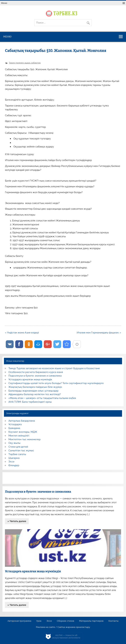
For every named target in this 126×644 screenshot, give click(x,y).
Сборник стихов (65, 621)
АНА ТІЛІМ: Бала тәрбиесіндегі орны (30, 402)
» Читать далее (17, 521)
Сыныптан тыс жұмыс (21, 451)
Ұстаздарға (15, 424)
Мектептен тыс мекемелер (25, 439)
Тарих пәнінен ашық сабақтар (25, 63)
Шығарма (14, 458)
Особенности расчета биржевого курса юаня (36, 372)
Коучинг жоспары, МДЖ (23, 432)
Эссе (11, 462)
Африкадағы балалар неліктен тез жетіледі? (35, 394)
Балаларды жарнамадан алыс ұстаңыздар (34, 391)
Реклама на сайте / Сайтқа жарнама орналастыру (63, 627)
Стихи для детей (18, 447)
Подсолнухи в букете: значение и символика (35, 376)
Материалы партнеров (91, 621)
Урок (39, 621)
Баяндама (14, 428)
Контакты (113, 621)
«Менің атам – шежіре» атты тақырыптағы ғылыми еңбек (42, 398)
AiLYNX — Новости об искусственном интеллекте (66, 637)
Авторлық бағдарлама (22, 421)
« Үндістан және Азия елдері (22, 333)
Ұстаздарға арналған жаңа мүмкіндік (30, 379)
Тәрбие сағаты (17, 454)
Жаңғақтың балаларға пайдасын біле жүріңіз (35, 387)
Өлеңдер (14, 465)
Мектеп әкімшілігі (19, 436)
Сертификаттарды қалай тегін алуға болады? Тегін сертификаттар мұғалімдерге (56, 383)
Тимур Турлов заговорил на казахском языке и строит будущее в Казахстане (54, 368)
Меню (4, 3)
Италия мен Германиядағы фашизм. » (99, 333)
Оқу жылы (14, 443)
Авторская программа (19, 621)
